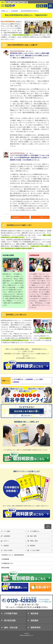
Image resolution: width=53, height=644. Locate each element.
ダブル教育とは (18, 379)
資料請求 (16, 382)
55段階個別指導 (34, 255)
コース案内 (39, 379)
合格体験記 (30, 379)
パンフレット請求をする (40, 217)
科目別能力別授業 (8, 255)
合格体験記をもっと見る (20, 217)
